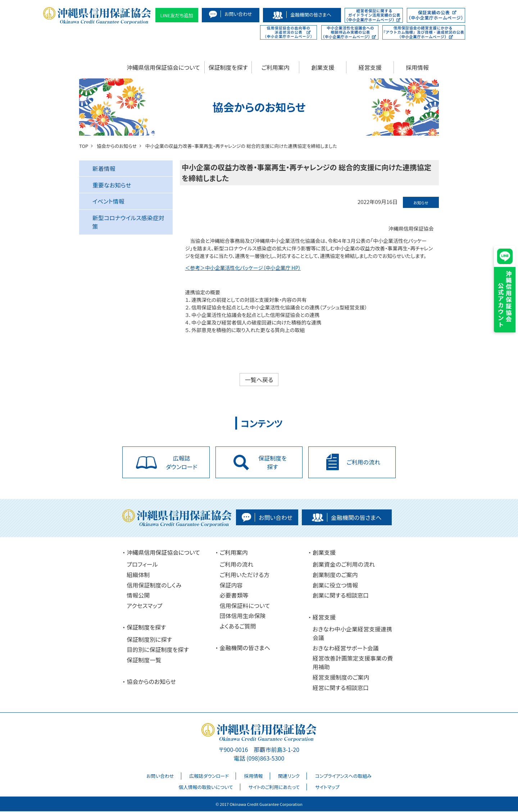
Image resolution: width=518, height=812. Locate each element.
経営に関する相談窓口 (341, 688)
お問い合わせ (160, 777)
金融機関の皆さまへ (245, 649)
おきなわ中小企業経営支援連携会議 (352, 634)
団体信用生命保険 (243, 617)
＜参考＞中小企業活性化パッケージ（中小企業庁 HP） (243, 268)
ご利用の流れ (237, 565)
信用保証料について (245, 606)
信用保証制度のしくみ (154, 586)
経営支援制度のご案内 (341, 678)
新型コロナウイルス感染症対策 (128, 222)
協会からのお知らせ (151, 682)
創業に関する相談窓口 (341, 596)
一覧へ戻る (259, 380)
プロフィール (142, 565)
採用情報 (417, 67)
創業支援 (323, 67)
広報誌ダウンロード (209, 777)
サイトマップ (327, 788)
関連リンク (289, 777)
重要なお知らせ (112, 185)
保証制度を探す (228, 67)
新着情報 (104, 168)
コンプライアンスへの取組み (343, 777)
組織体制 (138, 575)
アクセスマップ (144, 606)
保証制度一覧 (144, 661)
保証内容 (231, 586)
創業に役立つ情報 (335, 586)
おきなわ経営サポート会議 (346, 649)
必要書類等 (234, 596)
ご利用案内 (276, 67)
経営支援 (370, 67)
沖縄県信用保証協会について (163, 67)
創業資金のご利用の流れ (344, 565)
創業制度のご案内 (335, 575)
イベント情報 (108, 201)
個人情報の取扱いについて (206, 788)
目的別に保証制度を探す (158, 650)
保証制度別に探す (149, 640)
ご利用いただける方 (245, 575)
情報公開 (138, 596)
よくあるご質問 (238, 627)
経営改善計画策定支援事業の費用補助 (353, 663)
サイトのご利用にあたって (274, 788)
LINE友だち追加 (177, 15)
